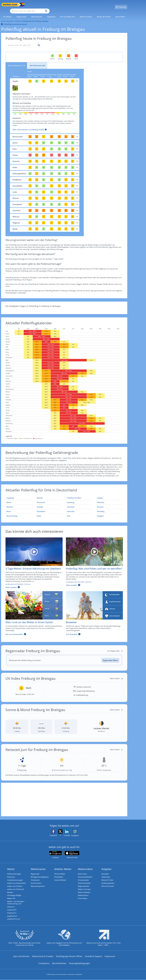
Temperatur (36, 877)
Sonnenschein (37, 881)
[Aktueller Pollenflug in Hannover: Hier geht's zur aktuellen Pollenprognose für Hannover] (79, 504)
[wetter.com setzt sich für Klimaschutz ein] (64, 940)
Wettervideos (86, 866)
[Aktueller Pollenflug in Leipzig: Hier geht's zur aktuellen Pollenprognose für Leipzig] (109, 495)
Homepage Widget (15, 894)
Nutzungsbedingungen (79, 964)
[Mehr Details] (116, 675)
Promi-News (83, 897)
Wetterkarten (39, 866)
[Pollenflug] (121, 5)
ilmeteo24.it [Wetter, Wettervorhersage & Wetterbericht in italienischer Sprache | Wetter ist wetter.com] (12, 912)
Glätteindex (106, 874)
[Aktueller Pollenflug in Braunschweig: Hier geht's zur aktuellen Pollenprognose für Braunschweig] (19, 513)
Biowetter (106, 871)
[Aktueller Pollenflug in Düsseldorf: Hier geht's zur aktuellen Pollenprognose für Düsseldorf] (49, 508)
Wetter (12, 866)
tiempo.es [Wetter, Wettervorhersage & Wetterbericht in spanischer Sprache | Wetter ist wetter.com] (11, 906)
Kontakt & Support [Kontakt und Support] (93, 957)
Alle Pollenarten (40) (37, 62)
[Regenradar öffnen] (110, 657)
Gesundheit (10, 18)
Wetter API (12, 897)
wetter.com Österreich (16, 887)
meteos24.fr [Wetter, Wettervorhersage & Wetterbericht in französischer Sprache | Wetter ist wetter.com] (12, 909)
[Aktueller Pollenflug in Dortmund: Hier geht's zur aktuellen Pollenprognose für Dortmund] (49, 499)
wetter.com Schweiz (15, 884)
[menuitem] (8, 13)
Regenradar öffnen (110, 657)
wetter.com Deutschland (17, 881)
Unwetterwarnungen (16, 877)
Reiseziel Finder (108, 877)
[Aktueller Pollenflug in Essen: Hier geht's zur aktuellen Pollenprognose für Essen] (49, 513)
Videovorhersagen (15, 871)
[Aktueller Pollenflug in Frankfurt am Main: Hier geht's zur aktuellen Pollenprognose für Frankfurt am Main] (79, 495)
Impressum (110, 957)
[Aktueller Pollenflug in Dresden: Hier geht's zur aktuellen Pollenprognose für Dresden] (49, 504)
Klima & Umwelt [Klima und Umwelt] (108, 884)
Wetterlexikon (84, 894)
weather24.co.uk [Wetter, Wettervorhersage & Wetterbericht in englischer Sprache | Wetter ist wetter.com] (14, 919)
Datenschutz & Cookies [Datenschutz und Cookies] (43, 957)
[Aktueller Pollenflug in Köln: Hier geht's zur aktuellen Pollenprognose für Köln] (79, 513)
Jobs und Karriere (21, 957)
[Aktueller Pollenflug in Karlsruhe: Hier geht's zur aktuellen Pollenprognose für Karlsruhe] (79, 508)
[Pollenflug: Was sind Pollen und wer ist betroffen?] (93, 561)
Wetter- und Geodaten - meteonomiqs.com (17, 901)
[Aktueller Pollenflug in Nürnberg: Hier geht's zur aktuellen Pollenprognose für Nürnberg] (109, 508)
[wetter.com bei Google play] (55, 851)
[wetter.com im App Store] (72, 852)
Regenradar (36, 871)
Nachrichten (83, 871)
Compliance (44, 964)
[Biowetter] (93, 611)
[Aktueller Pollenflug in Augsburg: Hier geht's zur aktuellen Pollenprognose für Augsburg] (19, 495)
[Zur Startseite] (10, 5)
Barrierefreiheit (59, 964)
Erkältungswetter (108, 881)
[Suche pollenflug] (38, 42)
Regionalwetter (84, 884)
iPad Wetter (59, 874)
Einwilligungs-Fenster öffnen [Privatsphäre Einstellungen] (69, 957)
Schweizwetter (84, 877)
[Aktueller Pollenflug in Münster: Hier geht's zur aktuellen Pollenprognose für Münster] (109, 504)
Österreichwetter (85, 881)
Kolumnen (12, 874)
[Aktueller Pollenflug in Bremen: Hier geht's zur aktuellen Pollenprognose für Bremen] (49, 495)
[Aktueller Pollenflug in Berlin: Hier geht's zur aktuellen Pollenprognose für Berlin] (19, 499)
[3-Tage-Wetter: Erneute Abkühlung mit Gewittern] (32, 561)
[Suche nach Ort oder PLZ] (46, 5)
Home (3, 18)
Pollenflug (18, 18)
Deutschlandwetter (86, 874)
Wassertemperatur (38, 884)
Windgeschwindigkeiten (40, 874)
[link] (8, 14)
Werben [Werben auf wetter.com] (11, 891)
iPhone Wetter (60, 871)
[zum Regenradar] (115, 648)
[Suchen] (63, 5)
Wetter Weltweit (85, 891)
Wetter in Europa (85, 887)
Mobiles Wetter (63, 866)
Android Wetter (61, 877)
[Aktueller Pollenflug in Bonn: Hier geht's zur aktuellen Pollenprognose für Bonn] (19, 508)
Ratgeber (107, 866)
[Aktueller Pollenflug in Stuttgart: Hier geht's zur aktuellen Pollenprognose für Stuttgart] (109, 513)
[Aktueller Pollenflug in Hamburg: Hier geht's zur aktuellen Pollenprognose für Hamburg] (79, 499)
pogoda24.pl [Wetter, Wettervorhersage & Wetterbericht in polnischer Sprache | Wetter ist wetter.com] (13, 916)
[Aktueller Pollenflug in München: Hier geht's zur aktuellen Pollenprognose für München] (109, 499)
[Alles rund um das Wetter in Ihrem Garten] (32, 611)
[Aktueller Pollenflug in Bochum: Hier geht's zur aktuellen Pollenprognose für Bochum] (19, 504)
